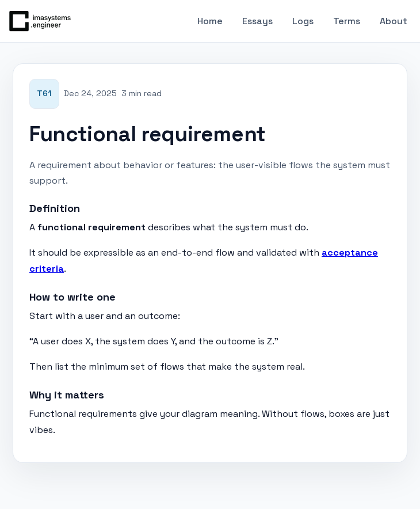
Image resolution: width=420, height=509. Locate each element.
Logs (303, 21)
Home (210, 21)
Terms (347, 21)
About (394, 21)
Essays (257, 21)
